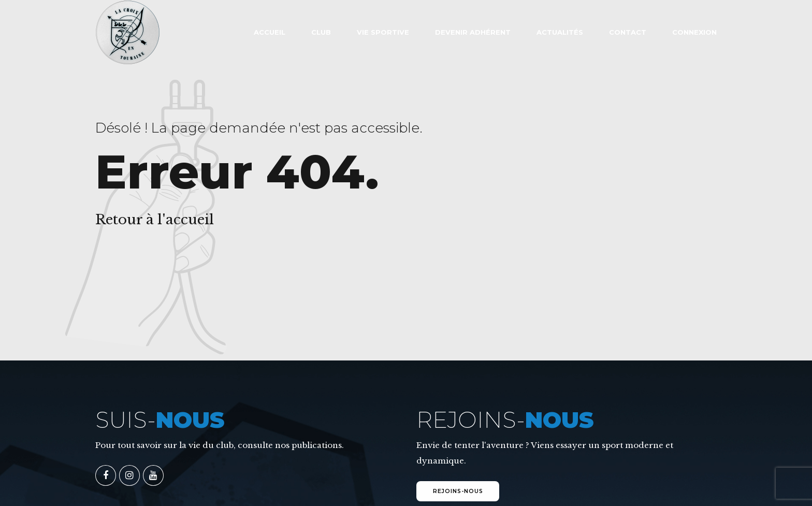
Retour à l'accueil (155, 220)
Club (321, 32)
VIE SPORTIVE (383, 32)
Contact (628, 32)
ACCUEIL (270, 32)
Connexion (694, 32)
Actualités (560, 32)
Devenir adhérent (473, 32)
